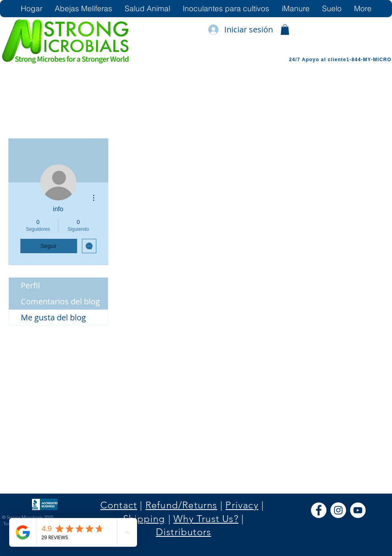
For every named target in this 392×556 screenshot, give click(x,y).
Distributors (183, 532)
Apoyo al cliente (324, 60)
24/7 (295, 60)
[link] (285, 30)
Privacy (242, 505)
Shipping (144, 519)
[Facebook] (319, 510)
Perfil (30, 285)
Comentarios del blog (60, 301)
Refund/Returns (181, 505)
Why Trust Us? (206, 519)
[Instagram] (338, 510)
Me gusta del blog (53, 317)
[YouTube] (358, 510)
